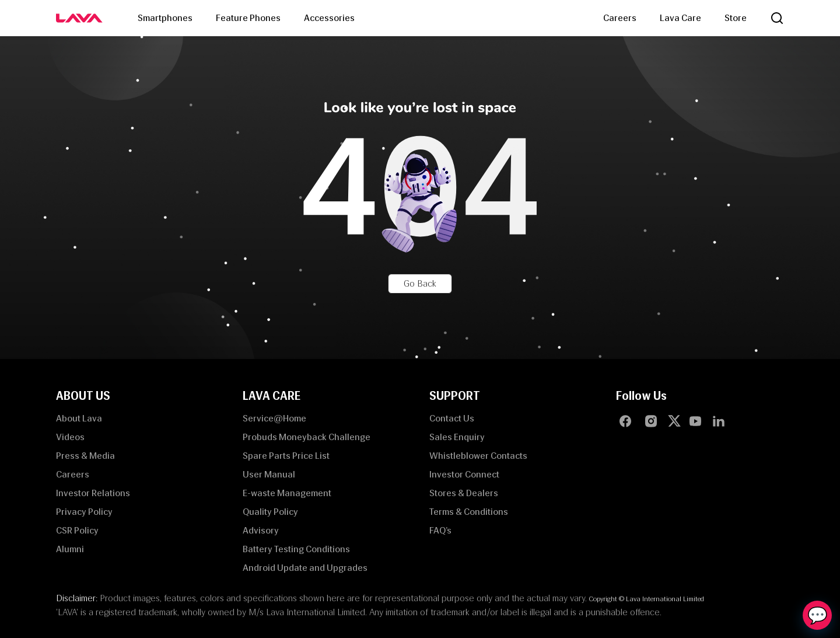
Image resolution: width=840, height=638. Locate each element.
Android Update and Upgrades (305, 568)
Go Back (420, 283)
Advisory (261, 530)
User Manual (269, 474)
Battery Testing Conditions (296, 549)
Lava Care (680, 18)
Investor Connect (464, 474)
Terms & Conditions (469, 512)
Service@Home (274, 418)
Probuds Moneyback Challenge (307, 437)
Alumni (70, 549)
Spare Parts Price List (286, 456)
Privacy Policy (84, 512)
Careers (620, 18)
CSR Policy (77, 530)
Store (736, 18)
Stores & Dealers (464, 493)
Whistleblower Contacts (478, 456)
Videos (70, 437)
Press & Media (85, 456)
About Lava (79, 418)
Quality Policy (270, 512)
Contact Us (452, 418)
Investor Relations (93, 493)
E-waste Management (287, 493)
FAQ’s (440, 530)
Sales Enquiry (457, 437)
